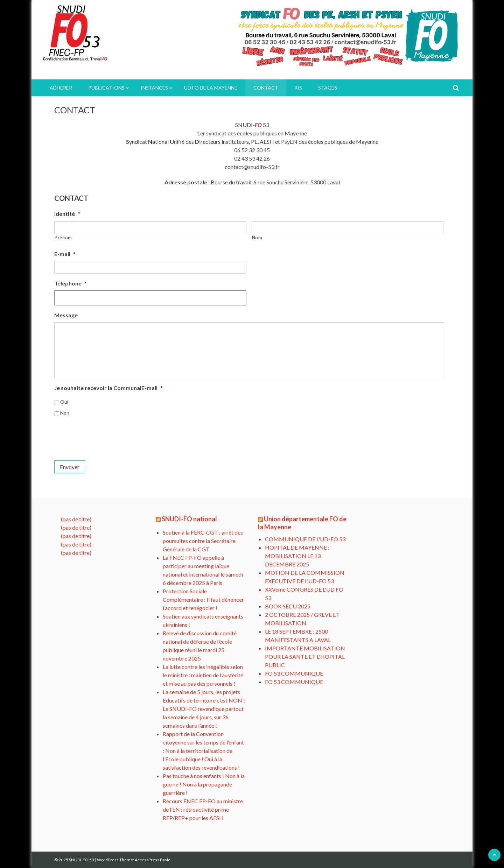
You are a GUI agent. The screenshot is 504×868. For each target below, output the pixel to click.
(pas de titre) (76, 519)
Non (65, 413)
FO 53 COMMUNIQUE (294, 673)
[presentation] (107, 436)
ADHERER (61, 88)
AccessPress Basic (152, 860)
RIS (298, 88)
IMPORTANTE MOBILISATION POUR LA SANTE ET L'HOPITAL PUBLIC (305, 657)
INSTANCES (154, 88)
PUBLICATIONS (106, 88)
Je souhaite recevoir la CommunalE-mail (108, 388)
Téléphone (71, 283)
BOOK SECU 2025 (288, 606)
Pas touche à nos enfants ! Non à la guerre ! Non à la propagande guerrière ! (204, 784)
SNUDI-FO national (189, 519)
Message (66, 315)
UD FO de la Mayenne (211, 88)
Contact (266, 88)
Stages (328, 88)
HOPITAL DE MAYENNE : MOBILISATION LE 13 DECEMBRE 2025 (297, 556)
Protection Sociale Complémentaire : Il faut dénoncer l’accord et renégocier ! (203, 599)
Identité (67, 214)
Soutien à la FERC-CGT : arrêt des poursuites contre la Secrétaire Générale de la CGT (203, 541)
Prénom (63, 238)
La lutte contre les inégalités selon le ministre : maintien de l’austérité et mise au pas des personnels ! (203, 675)
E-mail (65, 254)
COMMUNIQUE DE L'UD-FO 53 (305, 539)
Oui (64, 402)
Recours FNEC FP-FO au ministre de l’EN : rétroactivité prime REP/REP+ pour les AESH (203, 809)
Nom (257, 238)
